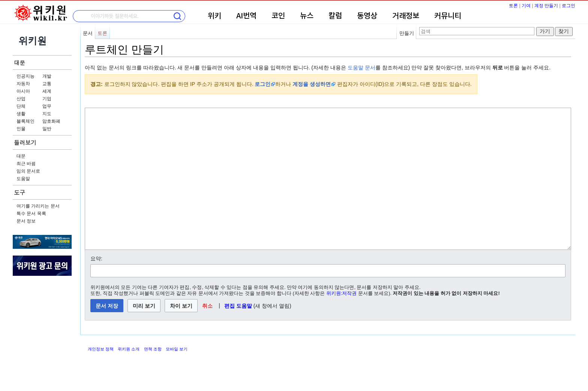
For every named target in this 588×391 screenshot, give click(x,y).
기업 (47, 99)
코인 (278, 16)
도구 (19, 192)
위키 (214, 16)
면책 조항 (153, 377)
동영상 (367, 16)
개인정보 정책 (101, 377)
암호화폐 (51, 121)
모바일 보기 (177, 377)
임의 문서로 (28, 171)
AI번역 (246, 16)
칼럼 (335, 16)
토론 (513, 6)
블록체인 (25, 121)
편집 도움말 (238, 334)
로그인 (568, 6)
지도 (47, 114)
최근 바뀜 (26, 164)
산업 (21, 99)
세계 (47, 91)
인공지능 (25, 76)
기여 (526, 6)
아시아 (23, 91)
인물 (21, 129)
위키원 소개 (129, 377)
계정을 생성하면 (312, 84)
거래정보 (406, 16)
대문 (19, 62)
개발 (47, 76)
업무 (47, 106)
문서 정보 (26, 221)
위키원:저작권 (342, 322)
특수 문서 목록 (31, 214)
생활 (21, 114)
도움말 (23, 179)
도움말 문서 (361, 68)
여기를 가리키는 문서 (38, 206)
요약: (96, 287)
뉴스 (307, 16)
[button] (208, 334)
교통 (47, 84)
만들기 (407, 33)
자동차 (23, 84)
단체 (21, 106)
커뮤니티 (448, 16)
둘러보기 (25, 142)
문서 (88, 33)
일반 (47, 129)
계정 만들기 (546, 6)
